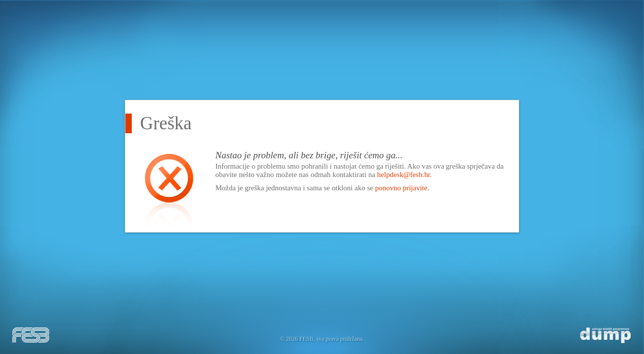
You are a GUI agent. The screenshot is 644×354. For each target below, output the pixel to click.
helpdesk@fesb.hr (404, 175)
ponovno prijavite (401, 188)
